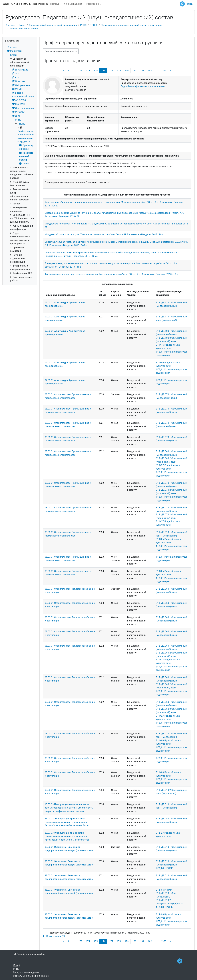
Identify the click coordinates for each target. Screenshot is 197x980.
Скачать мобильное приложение (31, 976)
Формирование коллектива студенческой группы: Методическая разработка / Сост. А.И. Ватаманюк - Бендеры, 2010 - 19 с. (112, 274)
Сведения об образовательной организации (53, 25)
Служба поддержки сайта (29, 954)
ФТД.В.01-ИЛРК (164, 868)
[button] (117, 936)
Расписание (93, 4)
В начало (10, 25)
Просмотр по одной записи (24, 29)
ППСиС (94, 25)
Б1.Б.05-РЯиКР (164, 890)
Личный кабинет (73, 4)
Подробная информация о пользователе (143, 86)
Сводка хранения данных (27, 972)
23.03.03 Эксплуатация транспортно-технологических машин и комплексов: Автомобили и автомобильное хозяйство (67, 822)
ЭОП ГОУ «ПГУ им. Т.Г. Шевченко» (26, 4)
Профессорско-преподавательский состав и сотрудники (132, 25)
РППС (83, 25)
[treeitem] (20, 164)
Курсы (22, 25)
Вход (190, 4)
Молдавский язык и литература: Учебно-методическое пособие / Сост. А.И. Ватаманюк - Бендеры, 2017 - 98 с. (104, 234)
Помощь (55, 4)
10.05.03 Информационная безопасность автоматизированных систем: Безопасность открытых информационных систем (69, 808)
